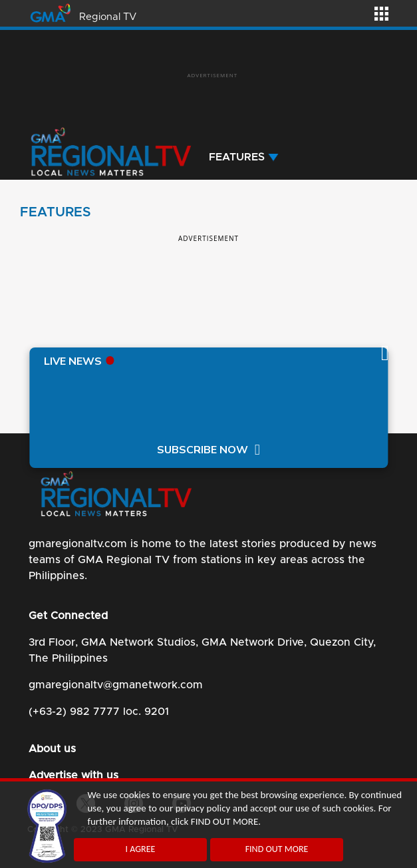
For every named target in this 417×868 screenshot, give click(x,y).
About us (52, 749)
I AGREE (141, 849)
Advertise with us (73, 775)
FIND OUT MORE (277, 849)
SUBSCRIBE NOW (203, 450)
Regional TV (108, 17)
